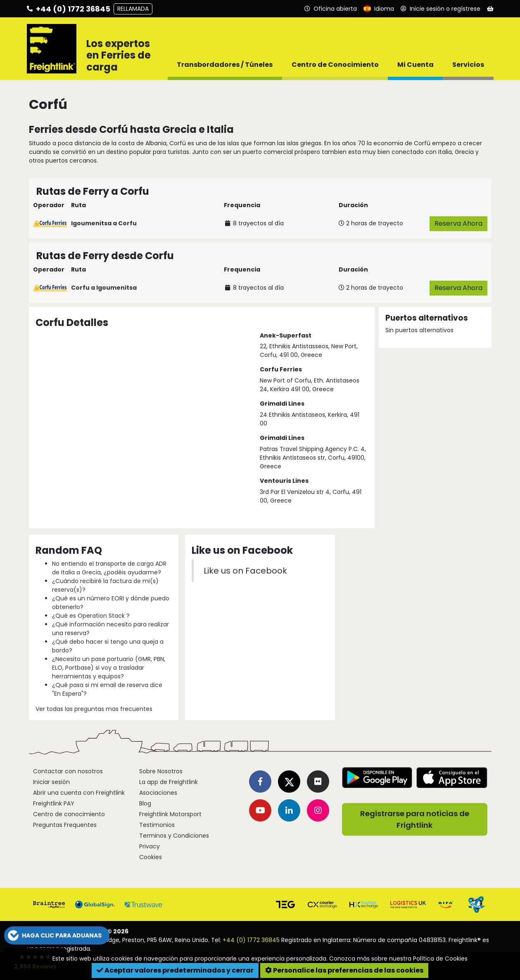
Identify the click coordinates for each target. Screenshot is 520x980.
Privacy (150, 846)
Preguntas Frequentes (65, 825)
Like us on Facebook (245, 571)
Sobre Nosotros (161, 771)
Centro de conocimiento (69, 814)
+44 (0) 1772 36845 (251, 940)
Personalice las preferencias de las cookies (344, 970)
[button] (57, 935)
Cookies (151, 857)
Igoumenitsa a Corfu (104, 223)
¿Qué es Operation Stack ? (91, 616)
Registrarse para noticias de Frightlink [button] (415, 819)
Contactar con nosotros (68, 771)
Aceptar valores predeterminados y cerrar (175, 970)
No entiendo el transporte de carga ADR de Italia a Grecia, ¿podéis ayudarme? (109, 568)
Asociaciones (158, 793)
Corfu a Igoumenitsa (104, 288)
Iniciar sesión (51, 782)
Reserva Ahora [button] (458, 223)
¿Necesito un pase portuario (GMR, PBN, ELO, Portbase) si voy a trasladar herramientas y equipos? (109, 668)
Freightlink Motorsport (170, 814)
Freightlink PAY (54, 803)
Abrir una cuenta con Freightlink (79, 793)
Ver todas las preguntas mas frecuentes (94, 709)
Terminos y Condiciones (174, 836)
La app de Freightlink (169, 782)
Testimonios (157, 825)
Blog (145, 803)
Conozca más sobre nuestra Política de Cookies (398, 959)
